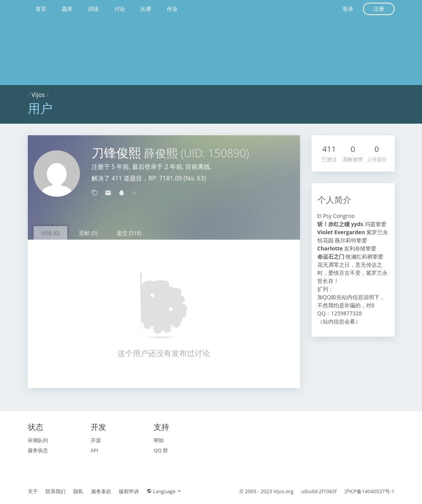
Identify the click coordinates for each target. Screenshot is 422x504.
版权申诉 (129, 491)
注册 (379, 9)
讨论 (120, 9)
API (95, 450)
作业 (172, 9)
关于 (33, 491)
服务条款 (101, 491)
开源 (96, 440)
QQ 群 (161, 450)
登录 (348, 9)
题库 (67, 9)
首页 (41, 9)
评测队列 (38, 440)
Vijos (38, 95)
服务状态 (38, 450)
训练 (93, 9)
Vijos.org (283, 491)
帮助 (159, 440)
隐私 (78, 491)
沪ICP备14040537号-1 (369, 491)
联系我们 (56, 491)
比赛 (146, 9)
